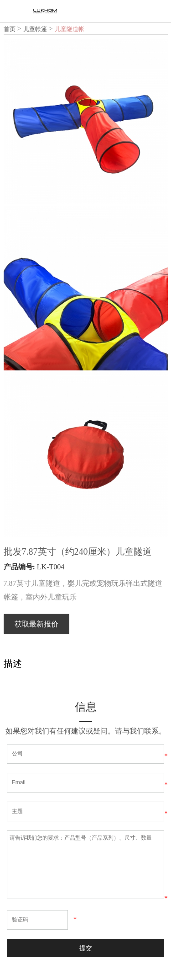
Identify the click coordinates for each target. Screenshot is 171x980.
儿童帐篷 (35, 29)
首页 (10, 29)
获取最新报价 (36, 624)
